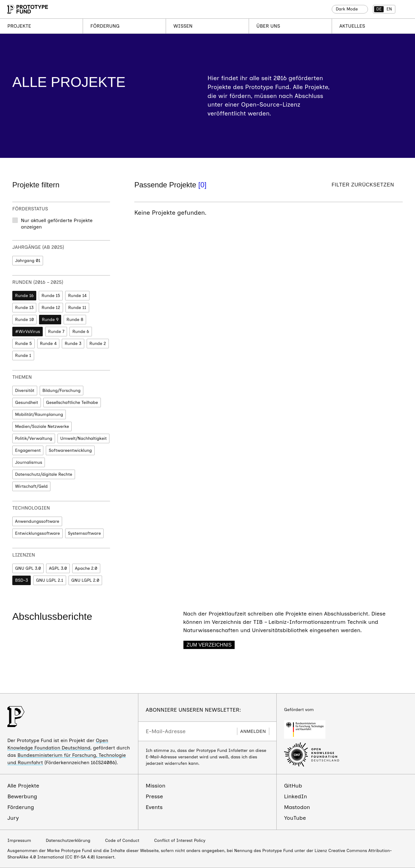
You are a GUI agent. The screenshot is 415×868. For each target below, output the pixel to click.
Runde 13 (24, 308)
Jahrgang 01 (28, 261)
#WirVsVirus (28, 332)
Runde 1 (23, 356)
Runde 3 (73, 344)
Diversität (25, 391)
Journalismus (29, 462)
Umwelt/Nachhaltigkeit (83, 438)
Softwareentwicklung (70, 450)
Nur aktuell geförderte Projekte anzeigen (57, 224)
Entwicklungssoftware (38, 533)
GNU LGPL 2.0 (85, 580)
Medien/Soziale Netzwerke (42, 426)
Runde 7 (56, 332)
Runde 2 (98, 344)
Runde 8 (75, 320)
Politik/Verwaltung (34, 438)
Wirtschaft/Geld (31, 486)
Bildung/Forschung (61, 391)
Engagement (28, 450)
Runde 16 (24, 296)
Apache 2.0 (86, 568)
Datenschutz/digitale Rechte (44, 474)
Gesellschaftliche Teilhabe (72, 403)
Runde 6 (81, 332)
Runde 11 (77, 308)
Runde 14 (77, 296)
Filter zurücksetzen (363, 185)
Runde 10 (24, 320)
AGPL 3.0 (58, 568)
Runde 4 (48, 344)
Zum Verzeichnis (209, 645)
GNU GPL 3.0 (28, 568)
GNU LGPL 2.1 (50, 580)
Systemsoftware (84, 533)
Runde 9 (50, 320)
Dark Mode (347, 9)
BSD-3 (22, 580)
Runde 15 (51, 296)
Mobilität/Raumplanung (39, 414)
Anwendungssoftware (37, 521)
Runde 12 (51, 308)
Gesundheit (27, 403)
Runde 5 (24, 344)
